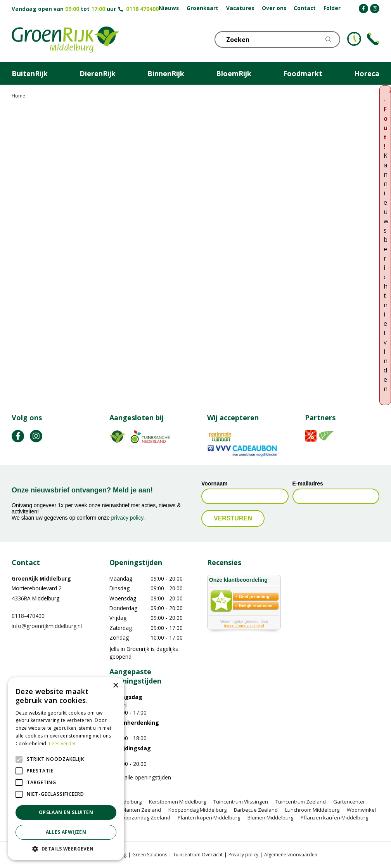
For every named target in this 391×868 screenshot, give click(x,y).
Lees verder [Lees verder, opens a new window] (62, 744)
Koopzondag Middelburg (197, 810)
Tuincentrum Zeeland (301, 802)
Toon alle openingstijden (140, 777)
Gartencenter (349, 802)
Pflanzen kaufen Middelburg (334, 818)
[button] (66, 849)
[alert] (66, 769)
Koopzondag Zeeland (145, 818)
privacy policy (127, 518)
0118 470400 (142, 9)
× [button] (115, 686)
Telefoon (373, 39)
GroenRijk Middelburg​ (41, 578)
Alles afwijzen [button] (66, 832)
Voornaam (214, 484)
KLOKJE (354, 39)
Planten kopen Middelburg (209, 818)
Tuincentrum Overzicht (198, 855)
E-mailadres (308, 484)
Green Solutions (150, 855)
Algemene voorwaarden (291, 855)
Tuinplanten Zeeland (136, 810)
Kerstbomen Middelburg (177, 802)
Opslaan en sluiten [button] (66, 812)
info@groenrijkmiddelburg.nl (47, 626)
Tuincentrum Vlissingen (241, 802)
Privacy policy (243, 855)
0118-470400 (28, 616)
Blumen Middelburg (270, 818)
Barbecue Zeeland (256, 810)
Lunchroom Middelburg (312, 810)
